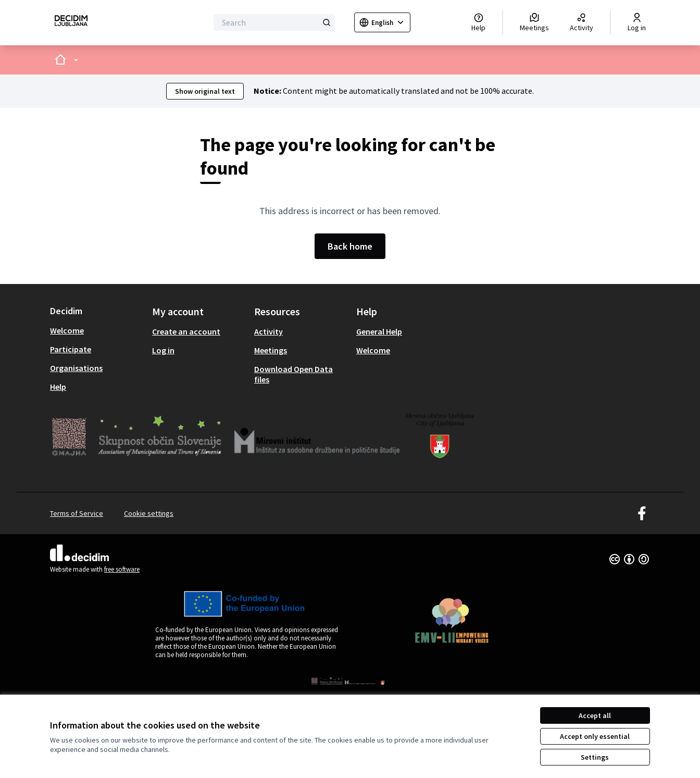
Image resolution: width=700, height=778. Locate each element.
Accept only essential (595, 736)
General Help (379, 331)
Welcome (67, 330)
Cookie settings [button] (149, 513)
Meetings (271, 350)
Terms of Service (77, 513)
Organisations (76, 368)
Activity (268, 331)
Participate (71, 349)
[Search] (274, 22)
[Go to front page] (71, 23)
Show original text (205, 91)
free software (122, 569)
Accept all (595, 715)
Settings (595, 757)
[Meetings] (534, 22)
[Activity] (582, 22)
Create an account (186, 331)
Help (58, 387)
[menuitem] (97, 330)
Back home (350, 246)
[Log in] (637, 22)
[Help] (478, 22)
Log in (163, 350)
